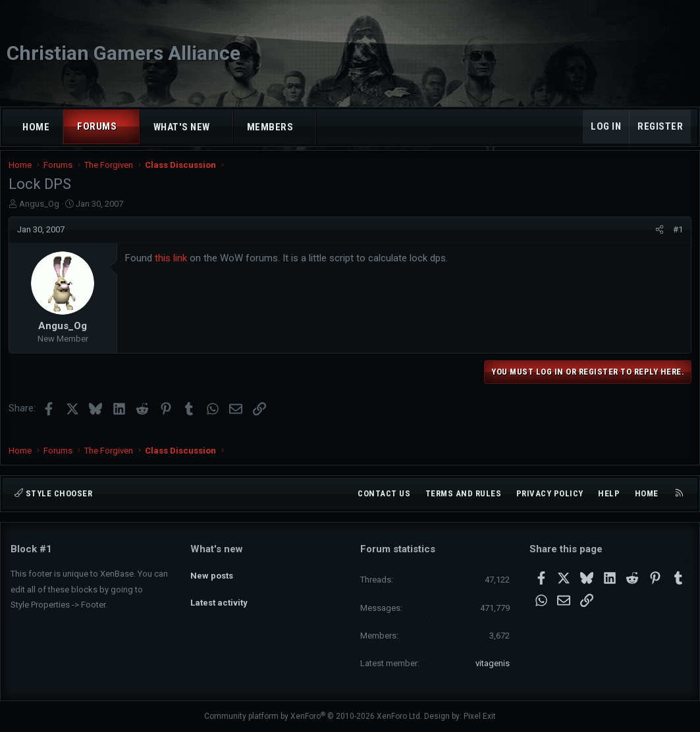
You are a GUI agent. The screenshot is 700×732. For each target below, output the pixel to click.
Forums (97, 126)
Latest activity (219, 596)
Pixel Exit (480, 717)
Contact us (384, 493)
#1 (676, 238)
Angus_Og (41, 212)
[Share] (658, 238)
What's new (182, 127)
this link (173, 267)
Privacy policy (550, 493)
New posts (212, 572)
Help (609, 493)
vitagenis (493, 663)
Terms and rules (464, 493)
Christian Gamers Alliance (123, 53)
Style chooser (53, 493)
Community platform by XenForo (313, 717)
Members (270, 127)
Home (36, 127)
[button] (129, 127)
